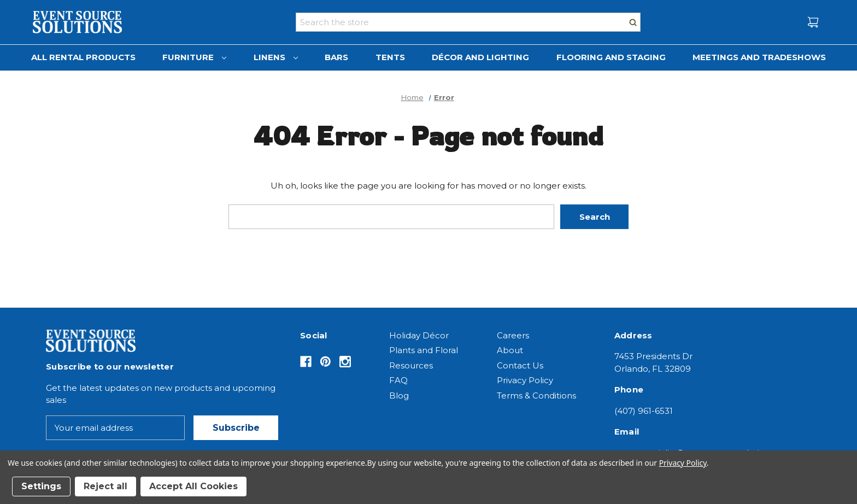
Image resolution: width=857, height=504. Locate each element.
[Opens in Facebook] (306, 362)
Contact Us (520, 365)
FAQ (398, 380)
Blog (399, 395)
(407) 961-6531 (644, 411)
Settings (41, 486)
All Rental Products (83, 57)
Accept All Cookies (193, 486)
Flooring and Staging (611, 57)
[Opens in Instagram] (345, 362)
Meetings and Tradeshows (759, 57)
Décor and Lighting (480, 57)
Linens (276, 57)
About (510, 350)
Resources (411, 365)
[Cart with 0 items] (813, 22)
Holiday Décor (419, 335)
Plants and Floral (424, 350)
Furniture (194, 57)
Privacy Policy (525, 380)
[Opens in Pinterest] (325, 362)
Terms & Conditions (536, 395)
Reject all (105, 486)
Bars (336, 57)
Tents (390, 57)
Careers (513, 335)
